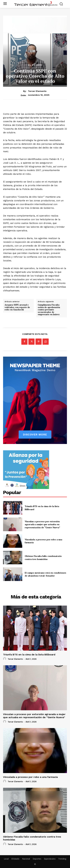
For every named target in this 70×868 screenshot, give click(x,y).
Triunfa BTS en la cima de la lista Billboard (29, 655)
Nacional (26, 859)
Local (6, 859)
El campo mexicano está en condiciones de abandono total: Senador (45, 574)
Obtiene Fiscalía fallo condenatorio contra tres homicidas (43, 558)
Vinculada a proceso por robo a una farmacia (30, 777)
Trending (62, 859)
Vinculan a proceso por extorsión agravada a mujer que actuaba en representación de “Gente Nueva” (42, 524)
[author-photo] (5, 659)
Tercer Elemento (37, 91)
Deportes (37, 859)
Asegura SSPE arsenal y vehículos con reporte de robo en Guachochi (17, 307)
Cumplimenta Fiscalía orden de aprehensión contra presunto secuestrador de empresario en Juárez (49, 310)
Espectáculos (50, 859)
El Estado (35, 65)
